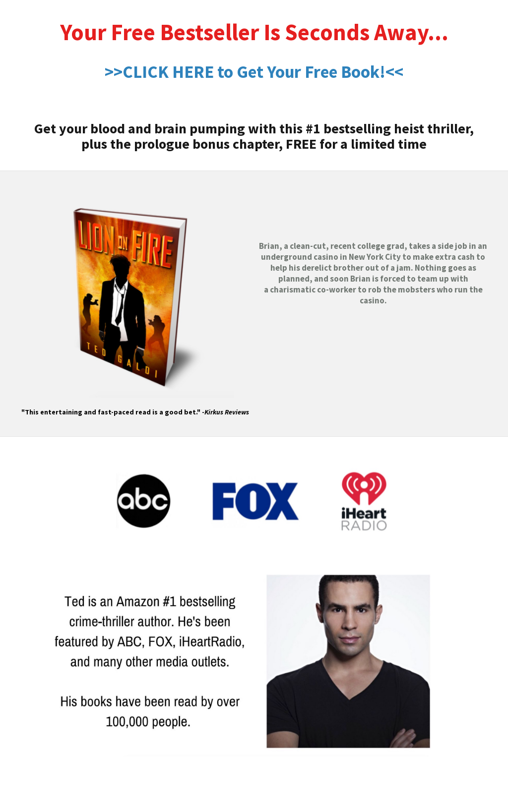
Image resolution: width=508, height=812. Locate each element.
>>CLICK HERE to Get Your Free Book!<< (254, 72)
